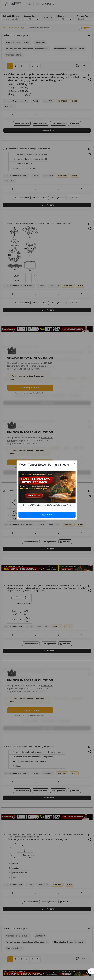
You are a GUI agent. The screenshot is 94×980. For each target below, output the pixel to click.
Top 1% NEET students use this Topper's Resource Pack (47, 505)
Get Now (47, 515)
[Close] (75, 464)
